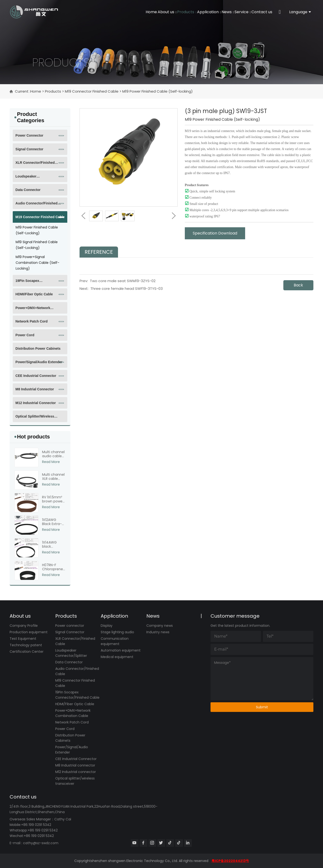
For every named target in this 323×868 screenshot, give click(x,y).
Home (112, 12)
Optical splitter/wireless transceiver (35, 418)
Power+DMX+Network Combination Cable (33, 310)
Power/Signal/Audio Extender (39, 362)
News (213, 12)
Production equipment (29, 632)
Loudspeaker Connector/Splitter (30, 178)
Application (188, 12)
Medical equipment (117, 657)
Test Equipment (23, 639)
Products (159, 12)
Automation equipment (121, 650)
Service (233, 12)
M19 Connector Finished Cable (92, 91)
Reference (99, 252)
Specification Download (215, 233)
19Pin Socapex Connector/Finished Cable (36, 283)
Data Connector (28, 190)
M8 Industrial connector (35, 389)
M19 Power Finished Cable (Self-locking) (158, 91)
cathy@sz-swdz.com (41, 843)
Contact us (259, 12)
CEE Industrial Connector (36, 376)
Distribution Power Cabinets (38, 348)
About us (134, 12)
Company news (160, 626)
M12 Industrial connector (36, 403)
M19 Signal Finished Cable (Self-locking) (37, 245)
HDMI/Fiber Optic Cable (34, 294)
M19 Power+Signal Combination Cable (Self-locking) (37, 263)
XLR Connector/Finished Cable (35, 165)
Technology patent (26, 645)
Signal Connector (29, 149)
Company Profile (24, 626)
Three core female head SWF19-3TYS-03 (127, 288)
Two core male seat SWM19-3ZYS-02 (123, 281)
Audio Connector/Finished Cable (36, 205)
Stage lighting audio (117, 632)
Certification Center (27, 652)
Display (107, 626)
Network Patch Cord (31, 321)
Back (298, 285)
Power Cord (25, 335)
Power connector (29, 135)
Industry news (158, 632)
